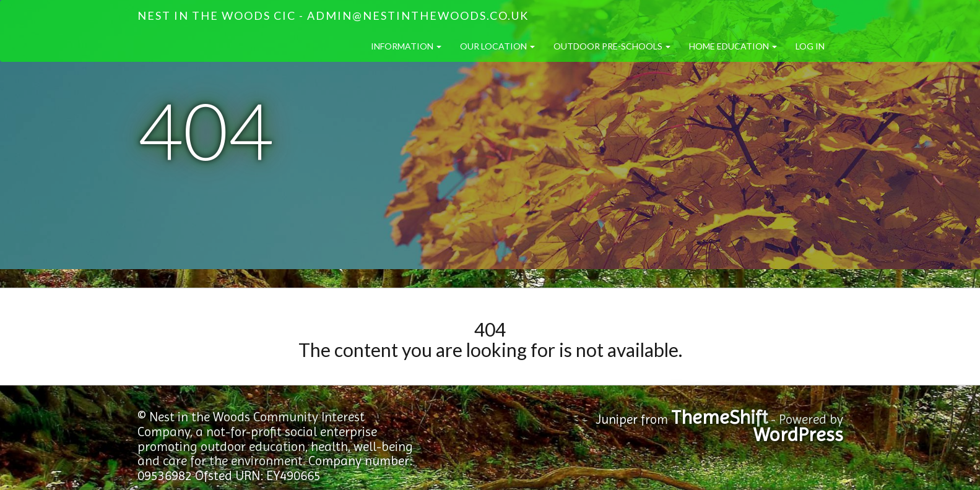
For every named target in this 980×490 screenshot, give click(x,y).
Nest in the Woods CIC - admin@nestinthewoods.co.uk (333, 15)
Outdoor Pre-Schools (612, 46)
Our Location (497, 46)
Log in (810, 46)
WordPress (798, 435)
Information (406, 46)
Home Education (733, 46)
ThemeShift (719, 417)
